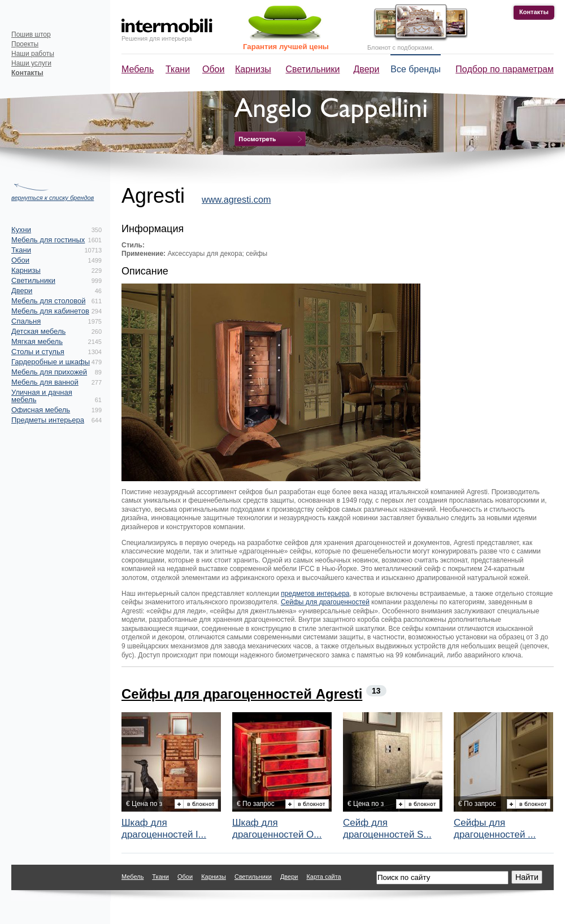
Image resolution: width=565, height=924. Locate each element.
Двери (367, 69)
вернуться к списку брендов (53, 198)
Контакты (534, 12)
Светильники (313, 69)
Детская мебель (38, 331)
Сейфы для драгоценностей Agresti (242, 694)
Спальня (26, 321)
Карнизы (253, 69)
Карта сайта (323, 877)
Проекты (25, 44)
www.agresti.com (236, 199)
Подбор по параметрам (505, 69)
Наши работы (33, 54)
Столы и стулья (38, 352)
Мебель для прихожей (49, 372)
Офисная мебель (41, 410)
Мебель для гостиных (48, 240)
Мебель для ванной (45, 382)
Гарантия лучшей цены (286, 47)
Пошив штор (31, 34)
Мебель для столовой (48, 301)
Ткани (178, 69)
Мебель (138, 69)
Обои (213, 69)
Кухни (21, 230)
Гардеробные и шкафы (51, 362)
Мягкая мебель (37, 341)
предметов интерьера (315, 594)
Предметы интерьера (48, 420)
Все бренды (416, 69)
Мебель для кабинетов (50, 311)
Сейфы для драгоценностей (325, 602)
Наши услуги (31, 63)
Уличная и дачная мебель (42, 396)
